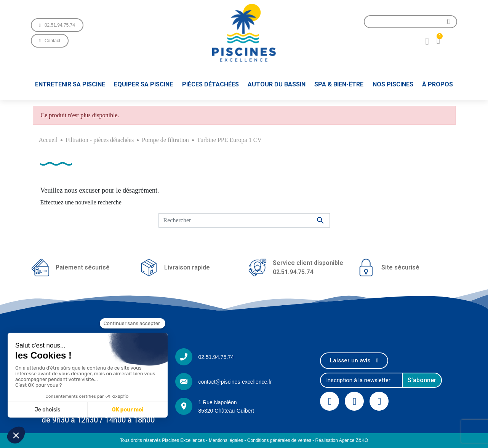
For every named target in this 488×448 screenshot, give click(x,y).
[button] (57, 25)
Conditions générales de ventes (279, 440)
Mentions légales (226, 440)
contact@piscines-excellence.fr (235, 382)
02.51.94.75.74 (216, 357)
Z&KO (362, 440)
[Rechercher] (244, 220)
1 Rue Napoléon (217, 402)
